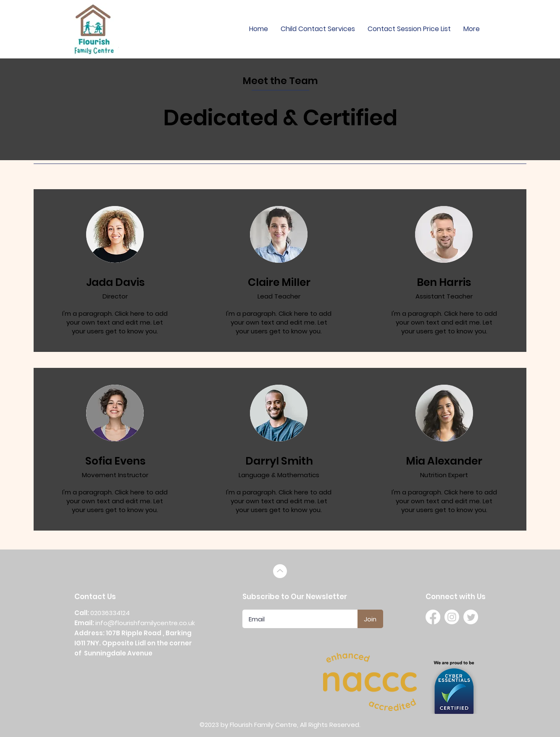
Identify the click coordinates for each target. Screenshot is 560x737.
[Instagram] (452, 617)
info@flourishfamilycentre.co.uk (145, 623)
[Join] (370, 619)
